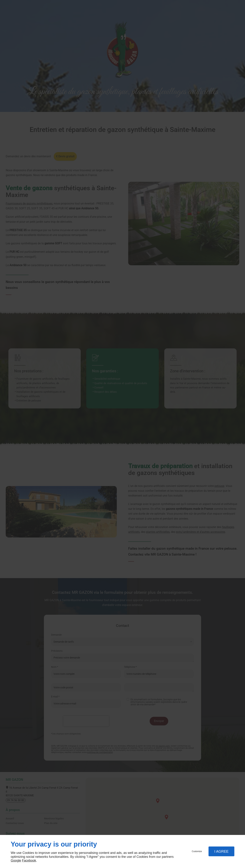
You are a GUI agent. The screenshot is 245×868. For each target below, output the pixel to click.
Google (16, 860)
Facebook (29, 860)
